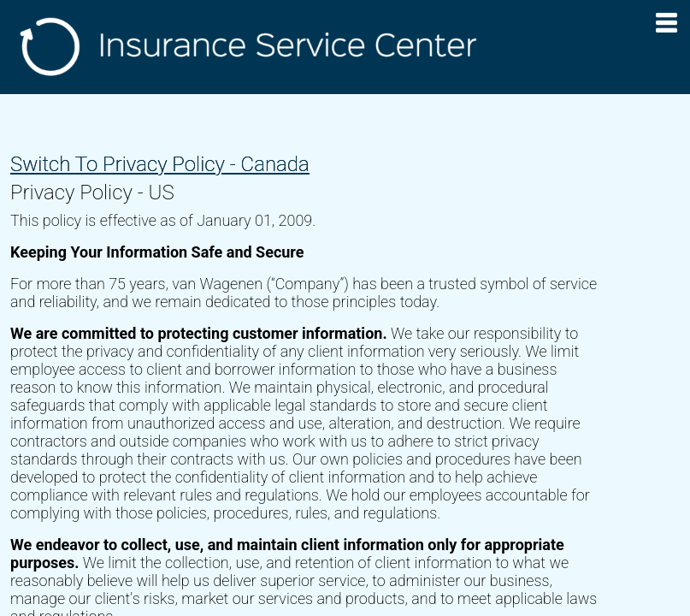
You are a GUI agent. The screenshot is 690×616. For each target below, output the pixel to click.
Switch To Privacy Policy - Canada (160, 164)
